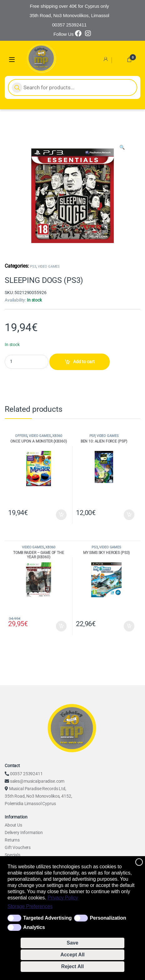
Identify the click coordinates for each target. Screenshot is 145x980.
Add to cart (84, 362)
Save (72, 943)
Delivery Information (24, 832)
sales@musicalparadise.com (37, 781)
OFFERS (21, 436)
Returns (12, 840)
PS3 (33, 267)
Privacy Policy (63, 898)
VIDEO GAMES (49, 267)
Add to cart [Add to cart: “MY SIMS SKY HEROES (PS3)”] (129, 626)
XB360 (57, 436)
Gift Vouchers (18, 847)
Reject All (72, 966)
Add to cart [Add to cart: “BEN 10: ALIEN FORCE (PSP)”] (129, 515)
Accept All (72, 955)
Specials (12, 855)
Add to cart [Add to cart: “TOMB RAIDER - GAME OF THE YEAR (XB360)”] (61, 626)
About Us (13, 825)
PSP (92, 436)
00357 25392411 (26, 774)
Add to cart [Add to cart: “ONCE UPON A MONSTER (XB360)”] (61, 515)
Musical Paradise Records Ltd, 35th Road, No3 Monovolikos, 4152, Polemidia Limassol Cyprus (38, 796)
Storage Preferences (30, 906)
